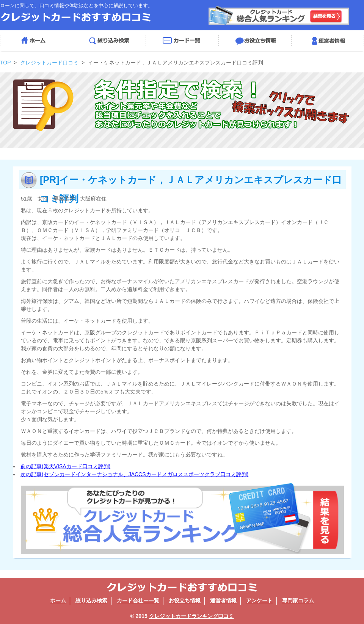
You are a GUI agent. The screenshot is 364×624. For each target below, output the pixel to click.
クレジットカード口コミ (49, 63)
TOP (5, 63)
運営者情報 (328, 41)
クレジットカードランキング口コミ (191, 616)
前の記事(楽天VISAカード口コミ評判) (65, 466)
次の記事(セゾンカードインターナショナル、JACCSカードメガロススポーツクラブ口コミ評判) (134, 474)
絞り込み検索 (109, 41)
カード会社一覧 (182, 41)
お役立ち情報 (255, 41)
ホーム (36, 41)
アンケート (259, 600)
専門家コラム (298, 600)
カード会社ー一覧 (138, 600)
